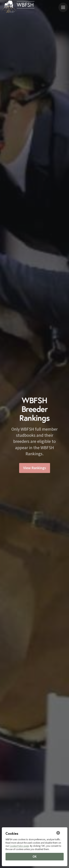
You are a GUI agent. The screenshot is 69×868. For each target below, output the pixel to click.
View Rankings (35, 469)
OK (35, 857)
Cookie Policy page (19, 846)
